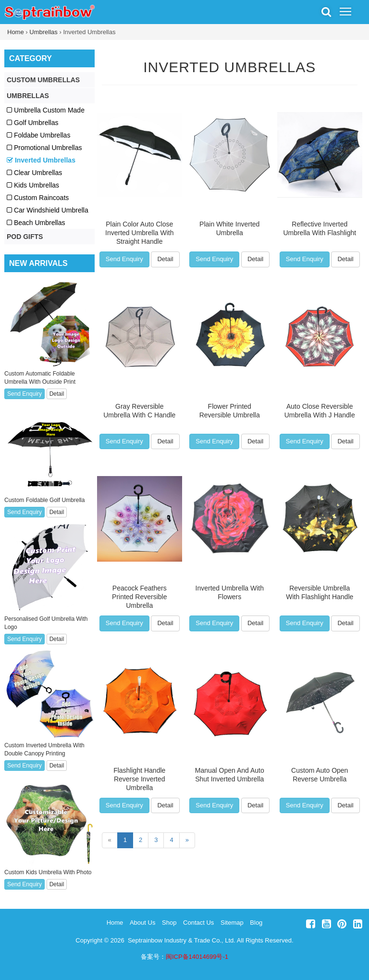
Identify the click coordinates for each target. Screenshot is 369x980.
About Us (142, 923)
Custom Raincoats (38, 198)
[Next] (187, 840)
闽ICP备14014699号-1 (197, 957)
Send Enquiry (124, 259)
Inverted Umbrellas (229, 67)
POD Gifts (25, 237)
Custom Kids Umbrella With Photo (48, 872)
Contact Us (198, 923)
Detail (165, 259)
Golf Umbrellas (32, 123)
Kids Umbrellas (33, 185)
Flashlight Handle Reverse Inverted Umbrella (139, 779)
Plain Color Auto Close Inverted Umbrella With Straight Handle (139, 233)
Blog (256, 923)
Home (16, 32)
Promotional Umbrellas (44, 148)
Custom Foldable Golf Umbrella (44, 500)
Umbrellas (43, 32)
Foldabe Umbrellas (38, 135)
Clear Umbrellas (34, 173)
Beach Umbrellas (36, 223)
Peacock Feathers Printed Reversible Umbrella (139, 597)
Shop (169, 923)
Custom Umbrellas (43, 80)
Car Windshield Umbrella (48, 210)
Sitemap (232, 923)
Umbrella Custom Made (46, 110)
